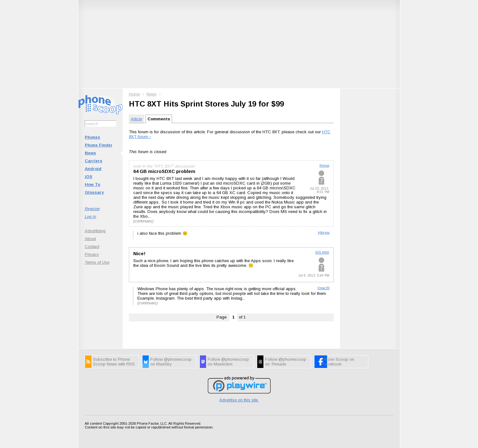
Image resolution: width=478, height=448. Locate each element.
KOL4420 (322, 253)
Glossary (94, 192)
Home (134, 94)
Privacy (92, 254)
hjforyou (324, 233)
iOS (89, 177)
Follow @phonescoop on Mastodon (228, 362)
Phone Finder (99, 145)
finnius (324, 166)
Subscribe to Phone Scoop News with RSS (114, 362)
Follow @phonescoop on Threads (286, 362)
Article (136, 119)
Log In (90, 217)
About (90, 239)
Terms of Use (97, 262)
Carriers (94, 161)
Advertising (95, 231)
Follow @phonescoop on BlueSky (171, 362)
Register (92, 209)
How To (92, 184)
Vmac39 (323, 288)
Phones (92, 137)
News (90, 153)
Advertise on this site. (239, 400)
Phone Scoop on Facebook (338, 362)
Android (93, 169)
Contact (92, 247)
